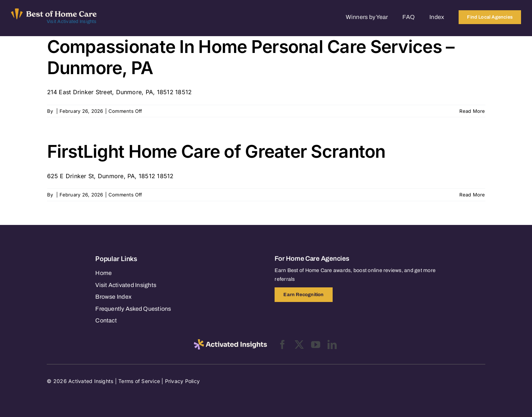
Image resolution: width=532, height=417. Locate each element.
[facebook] (282, 345)
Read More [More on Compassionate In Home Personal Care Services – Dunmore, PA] (472, 111)
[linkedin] (332, 345)
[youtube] (316, 345)
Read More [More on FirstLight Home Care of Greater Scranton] (472, 195)
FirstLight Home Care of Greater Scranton (216, 151)
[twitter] (299, 345)
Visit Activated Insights (72, 22)
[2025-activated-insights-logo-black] (230, 342)
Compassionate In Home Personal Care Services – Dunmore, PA (251, 57)
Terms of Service (139, 381)
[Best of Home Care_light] (54, 11)
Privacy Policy (182, 381)
